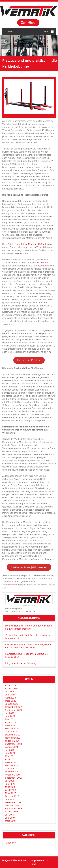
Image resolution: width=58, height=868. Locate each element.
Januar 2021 (11, 769)
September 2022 (14, 710)
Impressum (38, 861)
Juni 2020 (10, 784)
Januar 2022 (12, 732)
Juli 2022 (10, 713)
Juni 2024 (10, 695)
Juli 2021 (10, 750)
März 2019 (10, 821)
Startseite (9, 32)
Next (54, 47)
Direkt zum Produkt (29, 360)
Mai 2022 (10, 719)
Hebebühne (43, 263)
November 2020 (14, 772)
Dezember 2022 (13, 707)
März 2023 (11, 701)
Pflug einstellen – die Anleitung (21, 663)
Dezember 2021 (13, 735)
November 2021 (13, 738)
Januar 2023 (12, 704)
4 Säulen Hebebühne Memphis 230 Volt (26, 244)
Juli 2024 (10, 692)
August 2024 (12, 689)
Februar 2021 (12, 766)
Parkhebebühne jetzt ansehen (29, 567)
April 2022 (11, 722)
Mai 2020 (10, 787)
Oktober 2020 (12, 775)
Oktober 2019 (12, 806)
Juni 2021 (10, 753)
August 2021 (11, 747)
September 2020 (14, 778)
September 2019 (13, 809)
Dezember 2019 (13, 803)
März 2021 (10, 762)
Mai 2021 (10, 756)
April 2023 (10, 698)
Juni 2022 (10, 716)
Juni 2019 (10, 818)
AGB (34, 865)
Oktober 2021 (12, 741)
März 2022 (11, 726)
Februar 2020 (12, 796)
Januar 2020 (12, 799)
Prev (4, 47)
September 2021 (13, 744)
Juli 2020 (10, 781)
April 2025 (11, 686)
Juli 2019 (10, 815)
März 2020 (11, 793)
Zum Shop (28, 23)
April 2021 (10, 759)
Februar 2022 (12, 729)
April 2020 (11, 790)
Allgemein (11, 843)
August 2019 (11, 812)
